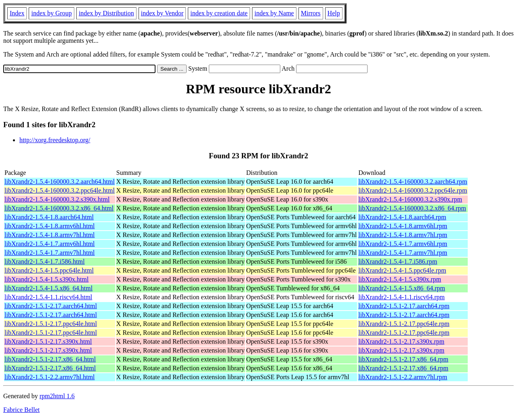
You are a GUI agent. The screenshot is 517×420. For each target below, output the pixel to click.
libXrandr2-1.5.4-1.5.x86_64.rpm (402, 288)
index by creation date (219, 13)
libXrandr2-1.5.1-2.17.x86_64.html (50, 359)
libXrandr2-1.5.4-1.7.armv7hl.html (50, 253)
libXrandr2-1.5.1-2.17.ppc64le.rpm (404, 324)
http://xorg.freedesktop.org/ (55, 140)
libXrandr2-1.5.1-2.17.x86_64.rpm (403, 359)
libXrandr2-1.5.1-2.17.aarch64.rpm (404, 306)
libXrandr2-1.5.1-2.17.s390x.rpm (401, 341)
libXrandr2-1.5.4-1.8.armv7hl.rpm (403, 235)
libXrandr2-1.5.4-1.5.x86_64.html (48, 288)
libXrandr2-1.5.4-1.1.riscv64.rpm (401, 297)
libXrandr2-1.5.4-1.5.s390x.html (46, 279)
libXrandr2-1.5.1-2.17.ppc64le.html (51, 324)
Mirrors (311, 13)
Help (334, 13)
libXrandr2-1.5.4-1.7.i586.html (45, 261)
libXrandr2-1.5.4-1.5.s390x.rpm (400, 279)
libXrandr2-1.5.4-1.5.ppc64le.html (49, 270)
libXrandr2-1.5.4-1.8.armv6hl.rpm (403, 226)
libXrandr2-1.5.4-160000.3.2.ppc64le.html (60, 190)
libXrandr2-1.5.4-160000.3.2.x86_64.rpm (412, 208)
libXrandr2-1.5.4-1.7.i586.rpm (398, 261)
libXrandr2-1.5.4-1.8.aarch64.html (49, 217)
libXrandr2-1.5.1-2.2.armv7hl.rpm (403, 377)
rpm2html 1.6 (57, 396)
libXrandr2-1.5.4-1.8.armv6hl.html (50, 226)
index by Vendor (162, 13)
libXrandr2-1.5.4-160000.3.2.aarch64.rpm (413, 182)
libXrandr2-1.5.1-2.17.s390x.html (48, 341)
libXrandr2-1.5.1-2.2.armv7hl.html (50, 377)
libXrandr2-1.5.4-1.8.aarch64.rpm (402, 217)
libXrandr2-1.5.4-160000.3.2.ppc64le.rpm (413, 190)
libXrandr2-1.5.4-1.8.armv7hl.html (50, 235)
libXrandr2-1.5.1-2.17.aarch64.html (51, 306)
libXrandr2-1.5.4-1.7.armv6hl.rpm (403, 244)
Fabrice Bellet (21, 410)
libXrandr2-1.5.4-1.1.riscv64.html (48, 297)
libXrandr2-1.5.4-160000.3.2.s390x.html (57, 199)
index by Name (274, 13)
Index (17, 13)
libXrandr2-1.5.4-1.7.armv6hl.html (50, 244)
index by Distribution (106, 13)
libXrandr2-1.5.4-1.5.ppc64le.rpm (402, 270)
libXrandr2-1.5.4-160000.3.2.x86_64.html (59, 208)
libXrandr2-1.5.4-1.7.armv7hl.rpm (403, 253)
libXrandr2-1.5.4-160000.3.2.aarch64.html (60, 182)
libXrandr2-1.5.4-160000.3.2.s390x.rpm (410, 199)
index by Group (51, 13)
